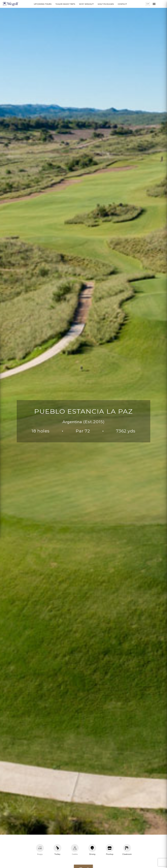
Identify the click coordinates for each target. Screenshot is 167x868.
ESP (154, 4)
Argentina (72, 422)
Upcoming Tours (46, 4)
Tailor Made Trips (68, 4)
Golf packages (109, 4)
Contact (125, 4)
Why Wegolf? (89, 4)
